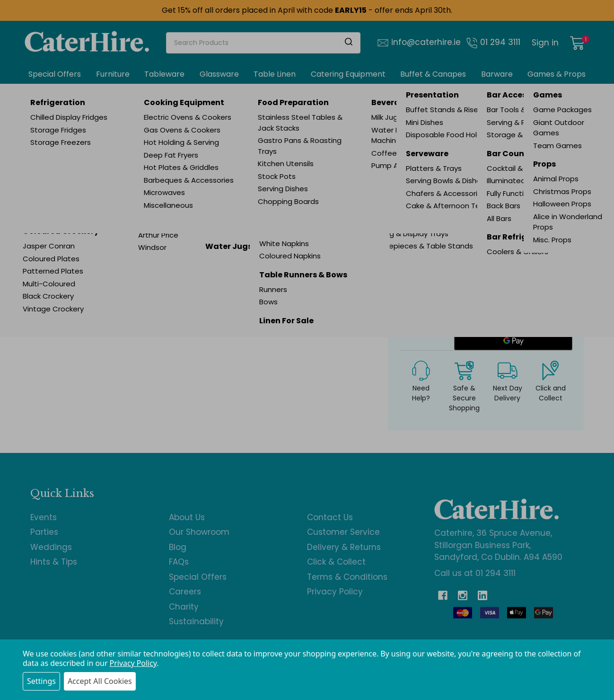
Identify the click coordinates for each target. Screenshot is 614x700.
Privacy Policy (133, 663)
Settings (41, 681)
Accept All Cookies (100, 681)
